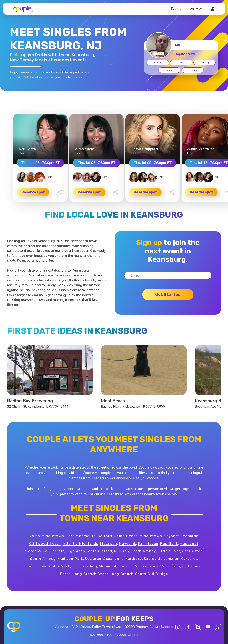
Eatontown (37, 566)
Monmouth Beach (115, 566)
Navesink (128, 544)
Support (167, 627)
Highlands (75, 551)
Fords (65, 574)
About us (62, 627)
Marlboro (133, 559)
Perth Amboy (143, 551)
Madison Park (70, 559)
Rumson (121, 551)
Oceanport (113, 559)
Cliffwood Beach (45, 544)
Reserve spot (33, 192)
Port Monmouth (81, 536)
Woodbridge (172, 566)
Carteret (189, 559)
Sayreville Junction (162, 559)
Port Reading (84, 566)
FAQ (75, 627)
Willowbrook (146, 566)
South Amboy (43, 559)
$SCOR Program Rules (141, 627)
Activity (196, 9)
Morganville (36, 551)
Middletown (151, 536)
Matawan (109, 544)
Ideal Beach (113, 401)
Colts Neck (60, 566)
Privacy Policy (91, 627)
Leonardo (190, 536)
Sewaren (93, 559)
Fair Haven (148, 544)
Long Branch (85, 574)
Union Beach (126, 536)
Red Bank (169, 544)
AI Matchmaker (30, 77)
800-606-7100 (101, 635)
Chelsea (193, 566)
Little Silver (169, 551)
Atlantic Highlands (80, 544)
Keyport (171, 536)
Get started (168, 295)
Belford (105, 536)
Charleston (192, 551)
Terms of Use (112, 627)
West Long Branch (116, 574)
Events (176, 9)
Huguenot (189, 544)
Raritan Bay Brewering (30, 401)
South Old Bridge (152, 574)
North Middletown (46, 536)
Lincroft (57, 551)
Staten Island (99, 551)
